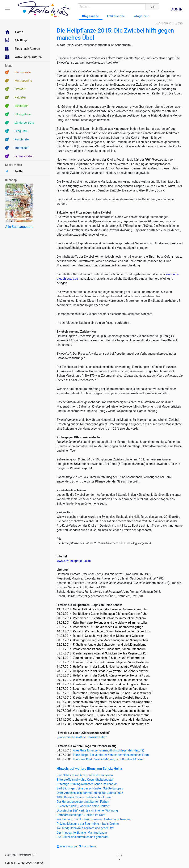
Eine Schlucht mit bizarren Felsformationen (85, 775)
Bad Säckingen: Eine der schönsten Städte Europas (90, 788)
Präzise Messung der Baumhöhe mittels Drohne (88, 824)
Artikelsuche (116, 16)
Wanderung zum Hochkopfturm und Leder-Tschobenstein (94, 819)
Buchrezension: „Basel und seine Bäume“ (83, 806)
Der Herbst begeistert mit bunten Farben (83, 802)
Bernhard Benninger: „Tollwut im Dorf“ (81, 815)
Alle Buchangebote (19, 227)
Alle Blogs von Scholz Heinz (76, 846)
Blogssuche (91, 16)
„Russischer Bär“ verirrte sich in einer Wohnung (87, 810)
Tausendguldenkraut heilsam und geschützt (85, 828)
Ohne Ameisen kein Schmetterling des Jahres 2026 (90, 793)
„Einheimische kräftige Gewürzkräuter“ (82, 737)
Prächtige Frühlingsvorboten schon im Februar (87, 784)
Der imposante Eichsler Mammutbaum (82, 833)
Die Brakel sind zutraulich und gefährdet (83, 837)
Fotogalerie (141, 16)
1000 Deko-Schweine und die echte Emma (84, 797)
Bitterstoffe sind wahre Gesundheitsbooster (85, 780)
